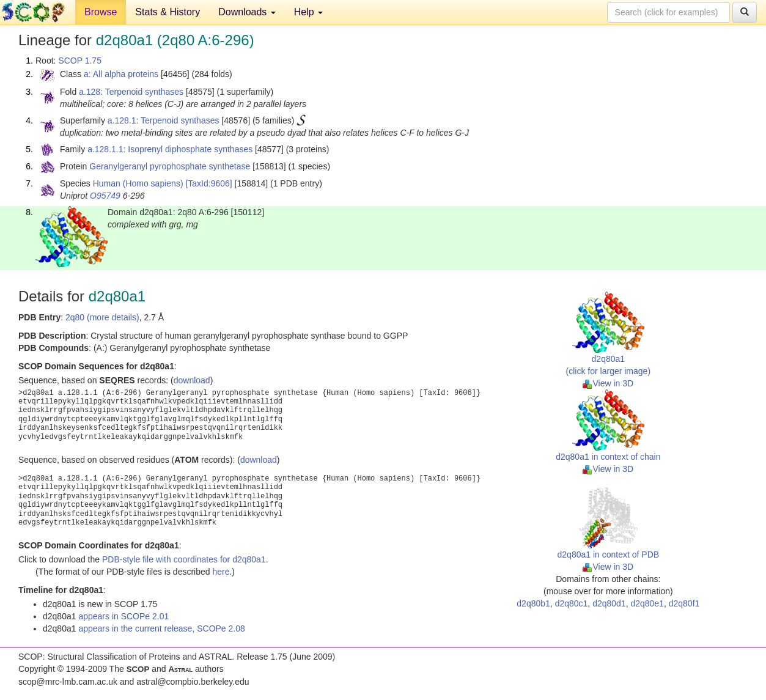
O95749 (105, 196)
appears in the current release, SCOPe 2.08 (161, 628)
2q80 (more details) (102, 317)
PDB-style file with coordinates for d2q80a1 (184, 559)
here (221, 572)
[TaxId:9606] (208, 183)
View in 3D (608, 383)
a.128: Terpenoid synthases (131, 92)
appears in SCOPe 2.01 (123, 616)
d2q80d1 (609, 603)
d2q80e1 (647, 603)
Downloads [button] (247, 12)
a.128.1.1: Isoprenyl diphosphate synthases (170, 149)
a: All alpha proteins (121, 74)
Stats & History (168, 12)
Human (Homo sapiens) (138, 183)
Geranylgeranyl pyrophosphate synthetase (170, 166)
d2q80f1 (684, 603)
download (192, 380)
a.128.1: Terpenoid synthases (164, 120)
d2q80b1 (533, 603)
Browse (101, 12)
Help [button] (308, 12)
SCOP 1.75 (80, 61)
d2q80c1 (572, 603)
